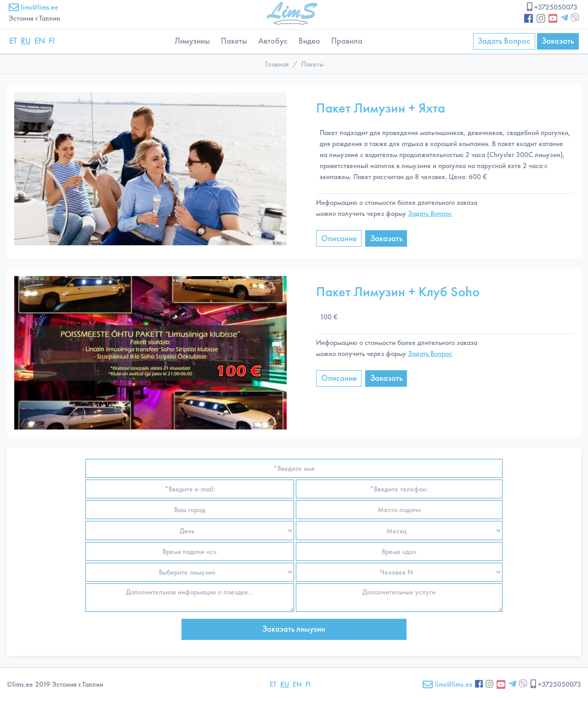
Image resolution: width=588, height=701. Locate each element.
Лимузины (192, 41)
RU (26, 41)
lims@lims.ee (34, 7)
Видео (309, 41)
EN (40, 41)
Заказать (558, 41)
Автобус (273, 41)
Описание (339, 238)
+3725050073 (551, 7)
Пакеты (234, 41)
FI (52, 41)
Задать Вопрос (504, 41)
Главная (277, 64)
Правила (347, 41)
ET (13, 41)
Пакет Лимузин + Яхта (381, 108)
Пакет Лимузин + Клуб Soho (398, 291)
